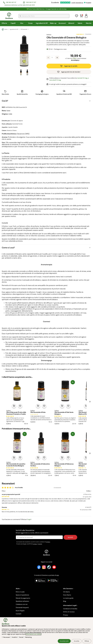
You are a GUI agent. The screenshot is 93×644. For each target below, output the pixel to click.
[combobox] (44, 16)
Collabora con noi (22, 604)
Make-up (53, 23)
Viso (22, 23)
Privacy (66, 615)
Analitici (14, 637)
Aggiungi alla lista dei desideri (71, 72)
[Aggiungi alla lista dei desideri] (20, 406)
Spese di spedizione (22, 595)
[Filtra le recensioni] (9, 491)
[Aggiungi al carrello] (14, 406)
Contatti (19, 614)
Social (21, 637)
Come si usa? (8, 248)
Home (5, 29)
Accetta (77, 641)
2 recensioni (88, 34)
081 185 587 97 (11, 2)
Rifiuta (87, 641)
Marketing (28, 637)
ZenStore (49, 35)
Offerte (4, 23)
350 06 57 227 (31, 2)
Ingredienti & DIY (42, 23)
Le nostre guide (68, 598)
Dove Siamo (67, 595)
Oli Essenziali (24, 29)
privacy (48, 542)
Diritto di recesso (69, 612)
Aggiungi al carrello (71, 66)
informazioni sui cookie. (33, 634)
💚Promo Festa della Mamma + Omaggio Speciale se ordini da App (47, 9)
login (29, 519)
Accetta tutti (64, 641)
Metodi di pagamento (23, 598)
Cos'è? (5, 101)
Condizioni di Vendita (70, 609)
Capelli (13, 23)
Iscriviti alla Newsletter (46, 532)
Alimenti (71, 23)
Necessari (6, 637)
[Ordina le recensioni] (82, 491)
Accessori (62, 23)
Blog (65, 601)
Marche (89, 23)
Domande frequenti (22, 608)
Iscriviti (70, 537)
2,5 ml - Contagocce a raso (57, 49)
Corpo (30, 23)
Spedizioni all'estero (22, 601)
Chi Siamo (66, 592)
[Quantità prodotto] (53, 58)
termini (40, 544)
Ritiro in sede (20, 592)
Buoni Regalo (20, 611)
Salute (80, 23)
